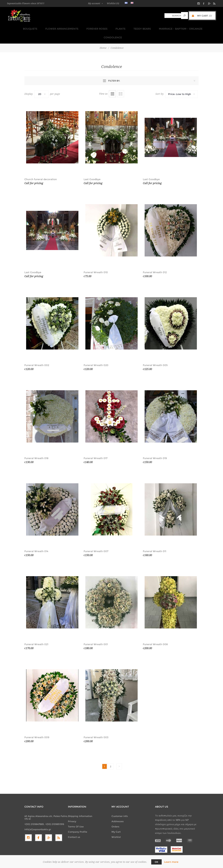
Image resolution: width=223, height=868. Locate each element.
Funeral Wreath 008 (155, 633)
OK (156, 862)
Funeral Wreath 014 (36, 540)
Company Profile (78, 821)
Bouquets (19, 28)
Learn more (171, 862)
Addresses (118, 811)
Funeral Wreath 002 (37, 354)
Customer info (120, 805)
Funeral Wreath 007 (96, 540)
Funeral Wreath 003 (96, 727)
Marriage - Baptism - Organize (164, 28)
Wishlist (116, 826)
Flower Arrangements (50, 28)
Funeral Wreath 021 (36, 633)
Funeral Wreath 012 (155, 262)
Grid (112, 83)
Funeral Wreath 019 (155, 447)
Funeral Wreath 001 (96, 633)
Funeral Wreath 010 (96, 262)
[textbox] (173, 16)
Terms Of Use (76, 816)
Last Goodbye (92, 168)
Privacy (72, 811)
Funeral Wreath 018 (36, 447)
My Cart (116, 821)
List (121, 83)
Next (119, 756)
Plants (106, 28)
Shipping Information (80, 805)
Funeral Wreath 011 (155, 540)
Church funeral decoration (41, 168)
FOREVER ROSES (84, 28)
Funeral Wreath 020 (96, 354)
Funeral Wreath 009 (37, 727)
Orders (115, 816)
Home (103, 37)
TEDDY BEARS (127, 28)
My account (94, 3)
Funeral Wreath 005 (155, 354)
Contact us (74, 826)
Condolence (202, 28)
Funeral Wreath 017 (96, 447)
